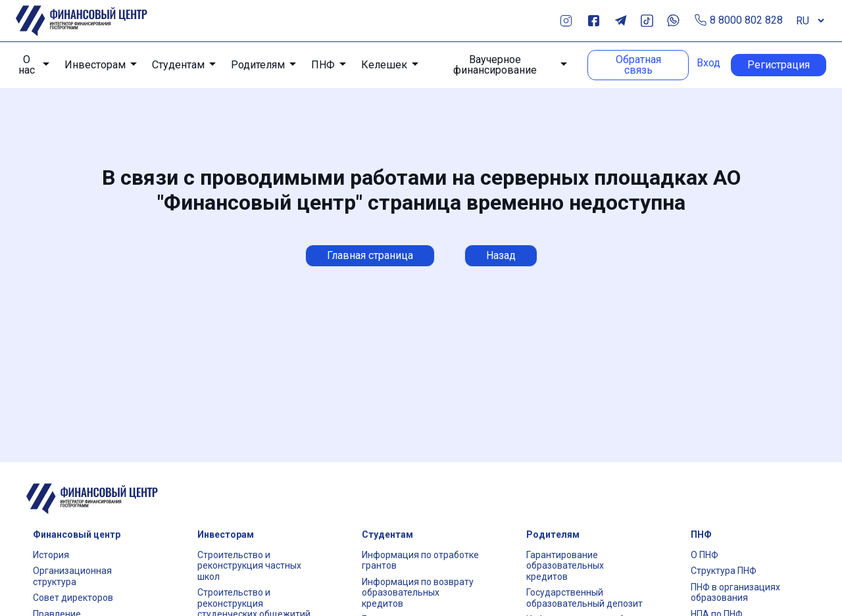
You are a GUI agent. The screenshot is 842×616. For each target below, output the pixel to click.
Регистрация (779, 65)
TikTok (647, 21)
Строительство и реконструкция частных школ (249, 566)
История (51, 555)
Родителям (258, 65)
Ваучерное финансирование (495, 65)
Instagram (566, 21)
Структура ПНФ (724, 571)
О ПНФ (705, 555)
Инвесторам (95, 65)
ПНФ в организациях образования (735, 593)
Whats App (673, 21)
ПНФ (323, 65)
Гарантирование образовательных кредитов (565, 566)
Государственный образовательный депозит (584, 598)
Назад (501, 255)
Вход (708, 63)
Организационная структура (72, 576)
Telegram (621, 21)
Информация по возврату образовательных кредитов (418, 593)
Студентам (178, 65)
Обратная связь (638, 65)
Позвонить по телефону (701, 21)
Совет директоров (73, 598)
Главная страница (370, 255)
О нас (27, 65)
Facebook (594, 21)
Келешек (384, 65)
